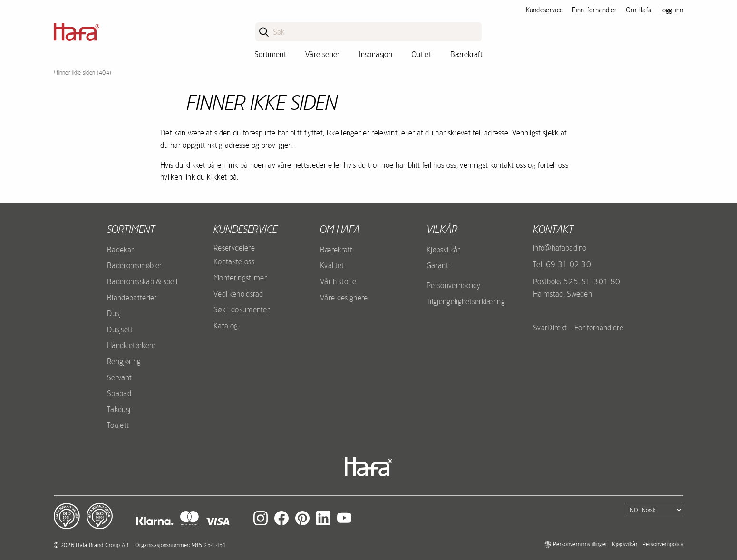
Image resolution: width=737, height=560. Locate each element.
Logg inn (671, 10)
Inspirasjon (376, 54)
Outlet (421, 54)
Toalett (118, 425)
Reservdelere (234, 248)
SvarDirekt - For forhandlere (578, 328)
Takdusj (119, 409)
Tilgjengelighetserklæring (466, 301)
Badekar (120, 250)
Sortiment (270, 54)
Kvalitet (332, 265)
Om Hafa (639, 10)
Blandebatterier (132, 298)
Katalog (226, 326)
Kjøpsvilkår (443, 250)
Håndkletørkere (131, 345)
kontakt (553, 229)
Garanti (438, 265)
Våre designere (344, 298)
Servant (119, 377)
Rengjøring (124, 361)
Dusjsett (120, 329)
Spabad (119, 393)
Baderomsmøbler (134, 265)
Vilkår (442, 229)
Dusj (114, 313)
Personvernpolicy (453, 285)
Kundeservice (545, 10)
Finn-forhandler (594, 10)
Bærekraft (466, 54)
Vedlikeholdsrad (238, 294)
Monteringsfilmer (240, 278)
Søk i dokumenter (242, 309)
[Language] (654, 510)
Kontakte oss (234, 261)
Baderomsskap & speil (142, 281)
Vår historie (338, 281)
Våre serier (323, 54)
